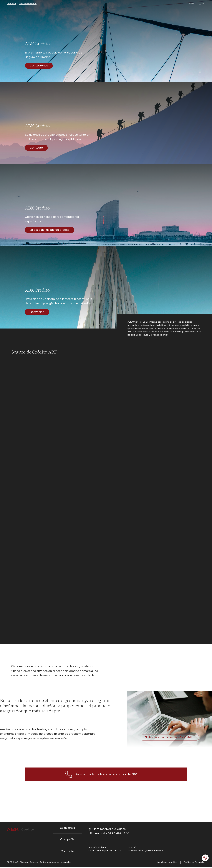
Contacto (67, 851)
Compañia (67, 839)
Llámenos (12, 4)
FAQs (191, 4)
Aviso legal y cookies (167, 862)
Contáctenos (39, 66)
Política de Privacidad (195, 862)
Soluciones (67, 828)
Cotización (37, 312)
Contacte (36, 148)
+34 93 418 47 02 (118, 833)
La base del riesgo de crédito (50, 230)
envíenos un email (28, 4)
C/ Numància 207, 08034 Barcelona (146, 851)
